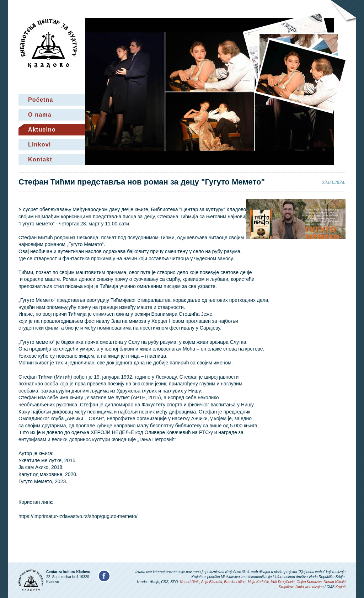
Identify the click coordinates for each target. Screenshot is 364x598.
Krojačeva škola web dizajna (301, 587)
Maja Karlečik (258, 582)
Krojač (341, 587)
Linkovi (39, 145)
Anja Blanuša (212, 582)
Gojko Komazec (309, 582)
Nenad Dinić (189, 582)
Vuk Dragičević (283, 582)
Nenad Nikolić (334, 582)
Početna (41, 100)
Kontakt (40, 159)
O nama (40, 115)
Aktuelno (42, 130)
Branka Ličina (235, 582)
